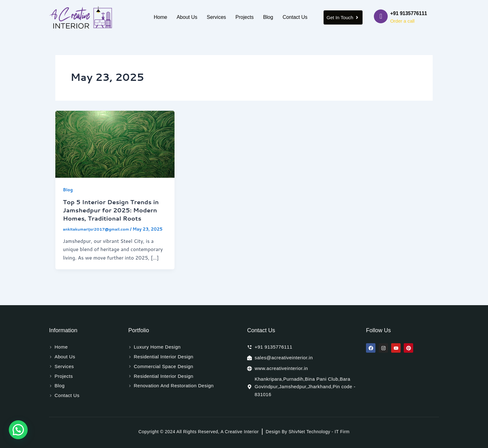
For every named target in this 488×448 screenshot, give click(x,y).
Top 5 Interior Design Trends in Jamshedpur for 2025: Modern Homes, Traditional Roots (114, 210)
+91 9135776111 (409, 13)
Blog (268, 17)
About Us (187, 17)
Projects (245, 17)
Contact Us (295, 17)
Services (216, 17)
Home (161, 17)
